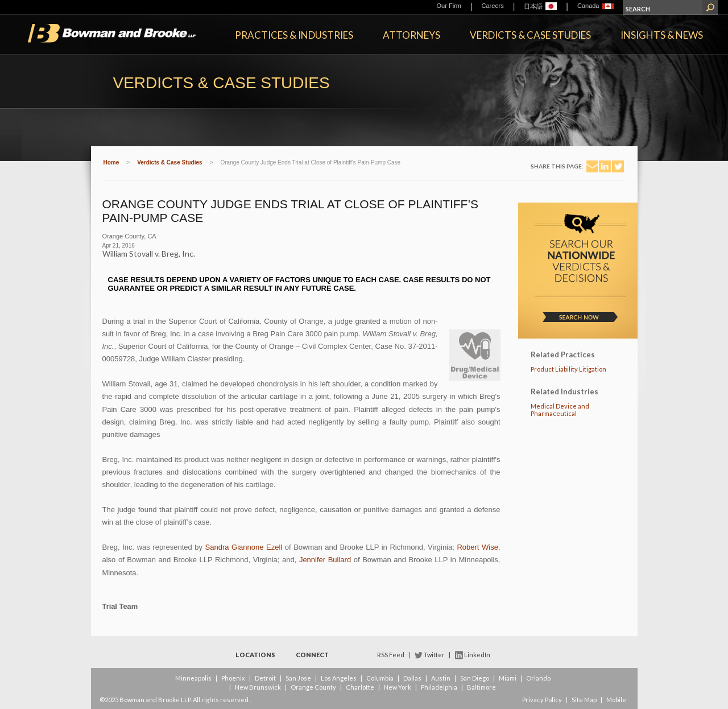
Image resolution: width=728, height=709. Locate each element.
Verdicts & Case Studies (530, 35)
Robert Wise (477, 547)
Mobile (616, 700)
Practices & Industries (294, 35)
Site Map (584, 700)
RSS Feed (391, 655)
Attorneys (411, 35)
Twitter (434, 655)
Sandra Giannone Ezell (244, 547)
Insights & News (662, 35)
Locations (255, 655)
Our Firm (449, 6)
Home (111, 162)
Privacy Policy (542, 700)
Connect (312, 655)
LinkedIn (477, 655)
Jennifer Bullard (325, 560)
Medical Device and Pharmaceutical (560, 410)
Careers (493, 6)
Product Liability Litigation (568, 369)
